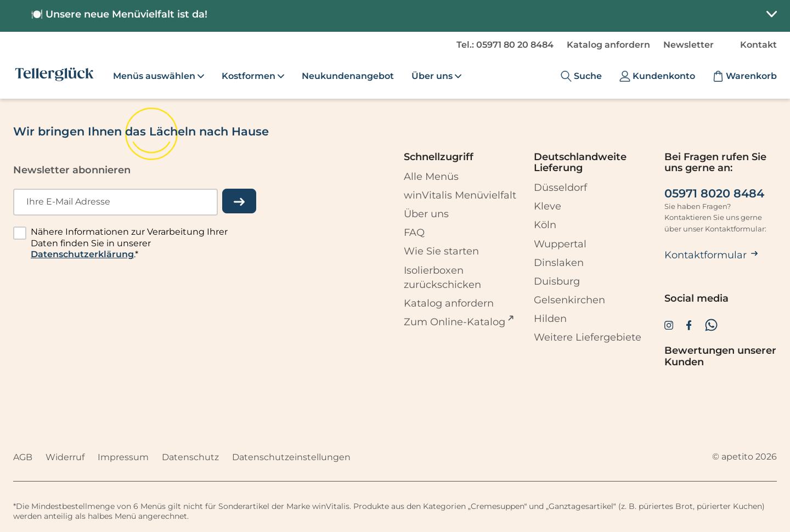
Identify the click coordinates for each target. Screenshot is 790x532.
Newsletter (689, 45)
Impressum (123, 457)
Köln (545, 225)
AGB (23, 457)
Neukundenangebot (348, 76)
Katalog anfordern (608, 45)
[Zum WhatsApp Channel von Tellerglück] (711, 325)
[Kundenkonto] (657, 76)
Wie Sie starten (441, 252)
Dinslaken (559, 263)
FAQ (414, 233)
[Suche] (581, 76)
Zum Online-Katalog (455, 321)
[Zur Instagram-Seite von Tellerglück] (669, 325)
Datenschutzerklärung (82, 255)
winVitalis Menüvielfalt (460, 195)
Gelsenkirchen (569, 300)
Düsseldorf (560, 188)
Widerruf (65, 457)
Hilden (550, 319)
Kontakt (758, 45)
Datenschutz (190, 457)
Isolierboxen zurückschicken (442, 278)
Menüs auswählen (159, 76)
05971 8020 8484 (714, 194)
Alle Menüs (431, 177)
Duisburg (557, 281)
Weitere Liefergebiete (588, 337)
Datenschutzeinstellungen (291, 457)
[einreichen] (239, 201)
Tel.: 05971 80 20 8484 (505, 45)
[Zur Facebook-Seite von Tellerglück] (689, 325)
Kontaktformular (711, 255)
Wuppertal (560, 244)
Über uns (426, 214)
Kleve (548, 207)
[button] (395, 16)
